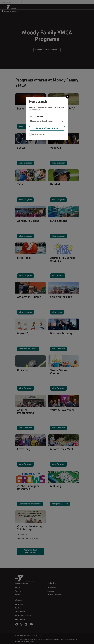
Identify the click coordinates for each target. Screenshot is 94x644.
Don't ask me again (37, 135)
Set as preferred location (47, 128)
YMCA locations (36, 116)
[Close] (68, 97)
